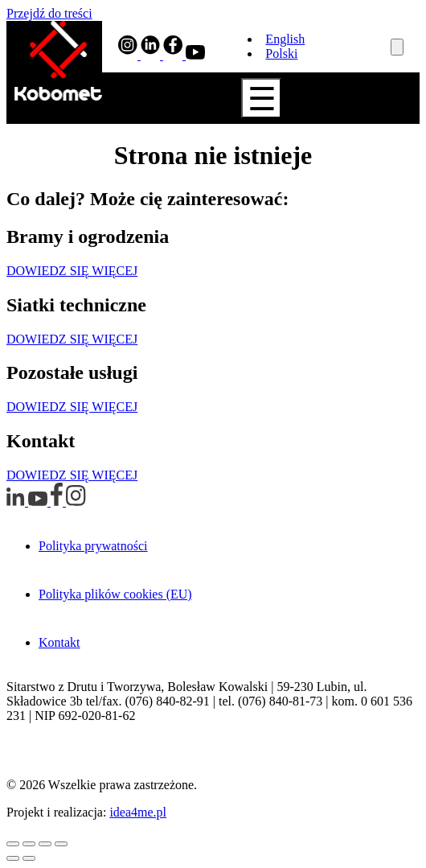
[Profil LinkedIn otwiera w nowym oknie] (152, 55)
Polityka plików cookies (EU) (115, 594)
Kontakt (59, 642)
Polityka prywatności (93, 546)
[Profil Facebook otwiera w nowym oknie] (174, 55)
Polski (281, 53)
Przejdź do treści (49, 13)
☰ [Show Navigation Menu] (262, 99)
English (285, 39)
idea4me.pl (138, 812)
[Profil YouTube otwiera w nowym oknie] (195, 55)
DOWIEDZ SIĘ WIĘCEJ (72, 271)
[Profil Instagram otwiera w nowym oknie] (129, 55)
